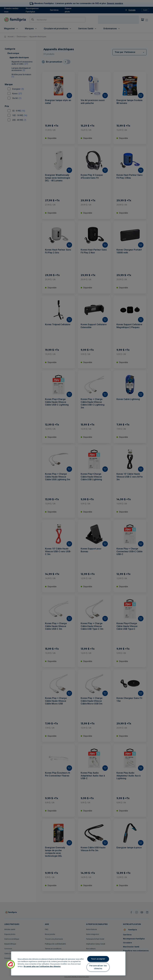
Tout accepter (98, 959)
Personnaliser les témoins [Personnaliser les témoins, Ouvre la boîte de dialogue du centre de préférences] (98, 967)
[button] (10, 964)
